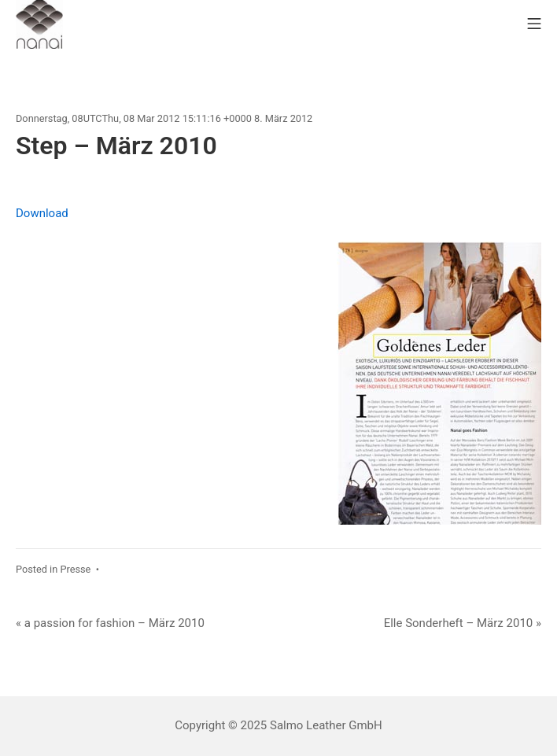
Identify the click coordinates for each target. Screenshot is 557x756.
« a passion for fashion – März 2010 (110, 623)
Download (42, 213)
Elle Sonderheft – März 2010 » (463, 623)
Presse (75, 569)
